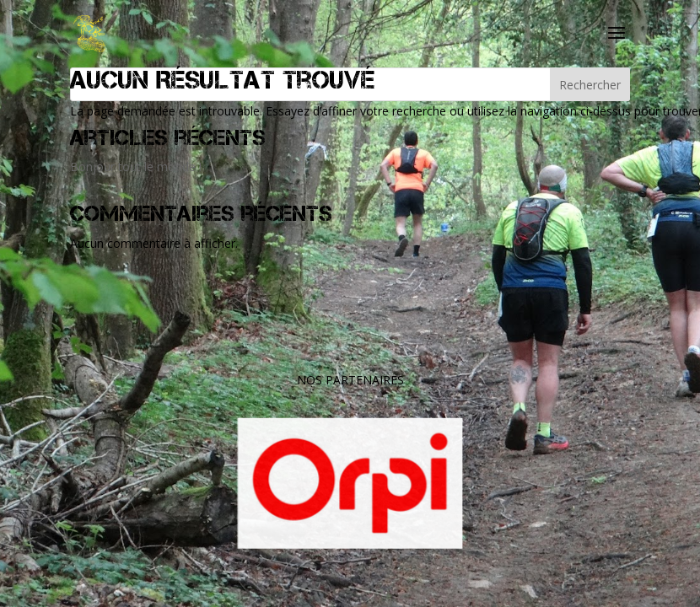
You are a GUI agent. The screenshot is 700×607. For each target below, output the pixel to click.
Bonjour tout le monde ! (136, 167)
